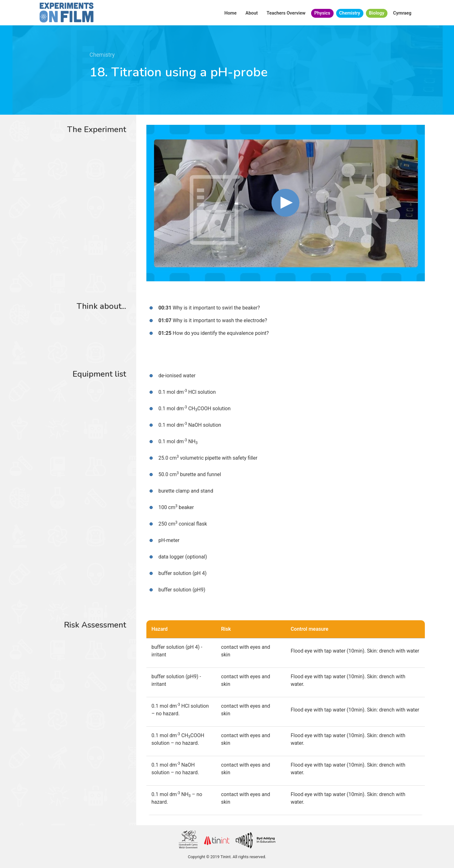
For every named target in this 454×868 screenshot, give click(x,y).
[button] (285, 203)
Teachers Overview (286, 13)
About (252, 13)
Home (230, 13)
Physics (322, 13)
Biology (377, 13)
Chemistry (350, 13)
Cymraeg (402, 13)
